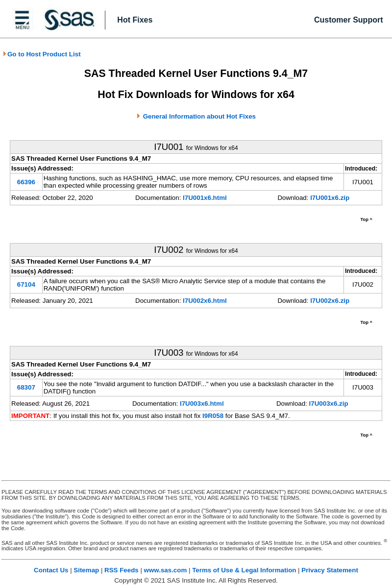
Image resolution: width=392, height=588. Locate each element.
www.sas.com (166, 570)
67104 (26, 284)
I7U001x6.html (205, 198)
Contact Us (51, 570)
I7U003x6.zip (329, 404)
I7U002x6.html (205, 301)
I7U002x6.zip (330, 301)
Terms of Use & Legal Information (244, 570)
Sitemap (86, 570)
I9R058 (213, 416)
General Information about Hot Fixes (199, 116)
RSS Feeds (122, 570)
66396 (26, 182)
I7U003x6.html (202, 404)
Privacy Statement (330, 570)
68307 (26, 387)
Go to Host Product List (42, 54)
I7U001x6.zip (330, 198)
